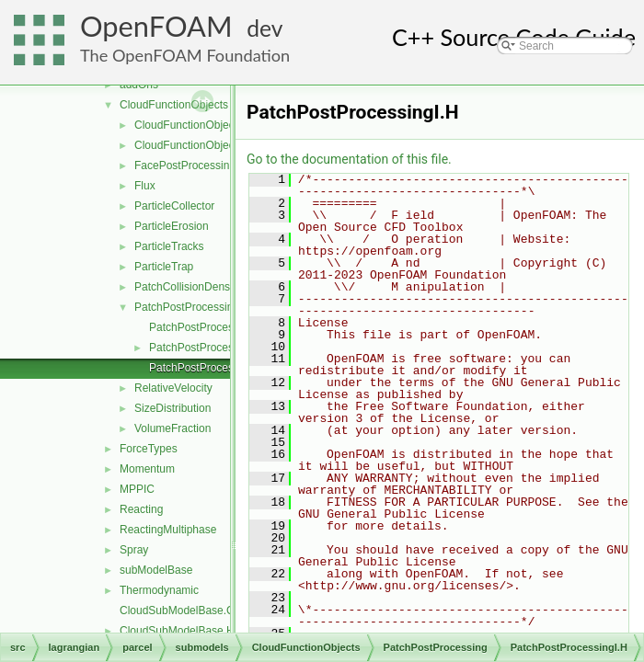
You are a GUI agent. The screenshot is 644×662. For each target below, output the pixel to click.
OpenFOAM (156, 26)
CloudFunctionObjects (174, 105)
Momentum (147, 469)
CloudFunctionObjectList (195, 145)
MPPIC (137, 489)
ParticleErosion (172, 226)
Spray (134, 550)
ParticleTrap (164, 267)
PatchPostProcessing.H (207, 348)
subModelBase (156, 570)
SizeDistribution (172, 408)
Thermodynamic (159, 590)
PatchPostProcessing (187, 307)
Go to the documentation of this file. (349, 159)
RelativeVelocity (173, 388)
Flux (145, 186)
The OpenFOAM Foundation (185, 55)
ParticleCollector (174, 206)
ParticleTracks (169, 246)
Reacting (141, 509)
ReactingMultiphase (168, 530)
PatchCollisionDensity (188, 287)
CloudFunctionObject (186, 125)
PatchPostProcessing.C (207, 327)
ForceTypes (149, 449)
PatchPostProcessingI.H (208, 368)
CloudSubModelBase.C (177, 611)
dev (264, 28)
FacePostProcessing (185, 165)
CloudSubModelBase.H (177, 631)
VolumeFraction (172, 428)
